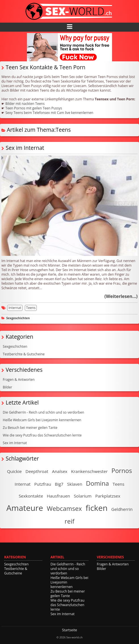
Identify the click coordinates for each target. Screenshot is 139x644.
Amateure (25, 508)
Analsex (60, 471)
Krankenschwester (89, 471)
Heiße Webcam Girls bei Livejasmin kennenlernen (42, 420)
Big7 (59, 484)
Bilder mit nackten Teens (25, 104)
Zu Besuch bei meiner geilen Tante (30, 428)
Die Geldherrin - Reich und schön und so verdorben (44, 412)
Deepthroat (37, 471)
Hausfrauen (58, 496)
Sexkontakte (31, 496)
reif (69, 521)
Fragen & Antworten (19, 380)
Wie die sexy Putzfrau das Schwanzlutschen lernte (42, 435)
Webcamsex (64, 508)
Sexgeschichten (18, 318)
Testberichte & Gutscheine (24, 354)
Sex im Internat (25, 148)
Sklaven (75, 484)
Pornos (122, 470)
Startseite (69, 630)
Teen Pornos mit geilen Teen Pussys (34, 108)
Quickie (14, 471)
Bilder (8, 387)
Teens (31, 308)
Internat (15, 308)
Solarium (83, 496)
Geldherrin (122, 509)
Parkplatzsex (108, 496)
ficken (97, 508)
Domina (97, 483)
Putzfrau (43, 484)
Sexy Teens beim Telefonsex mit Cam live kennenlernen (49, 113)
